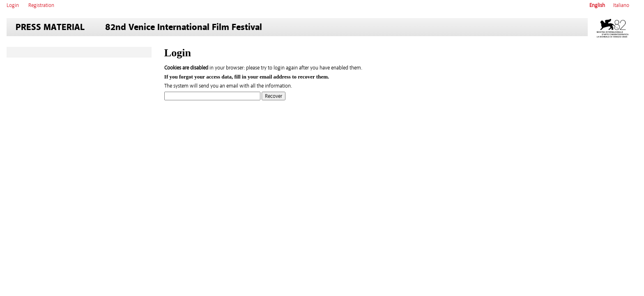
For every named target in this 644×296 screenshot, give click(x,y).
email (266, 77)
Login (13, 5)
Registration (41, 5)
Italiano (621, 5)
